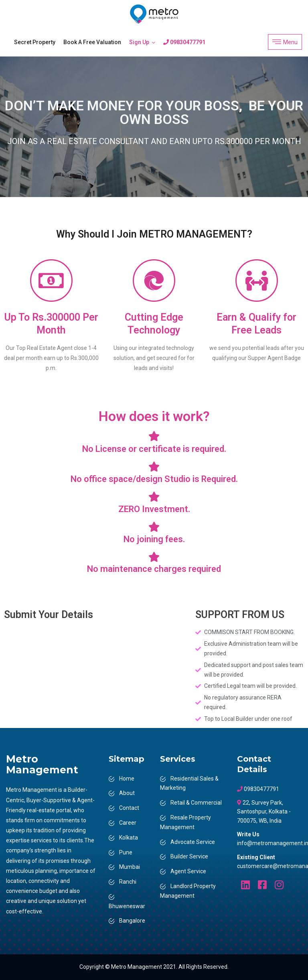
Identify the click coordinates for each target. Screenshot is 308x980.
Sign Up (139, 42)
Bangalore (132, 921)
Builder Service (189, 856)
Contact (129, 808)
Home (127, 779)
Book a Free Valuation (92, 42)
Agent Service (188, 871)
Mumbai (130, 867)
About (127, 793)
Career (128, 823)
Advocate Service (193, 842)
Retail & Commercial (196, 803)
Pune (126, 852)
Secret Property (35, 42)
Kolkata (129, 838)
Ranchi (128, 882)
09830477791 (184, 42)
